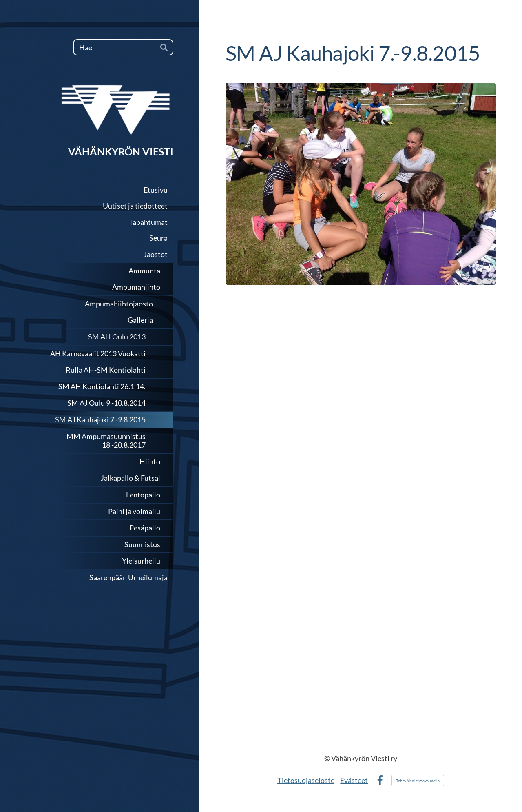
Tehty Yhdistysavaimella (418, 781)
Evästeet (354, 780)
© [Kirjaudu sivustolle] (328, 758)
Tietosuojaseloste (306, 780)
